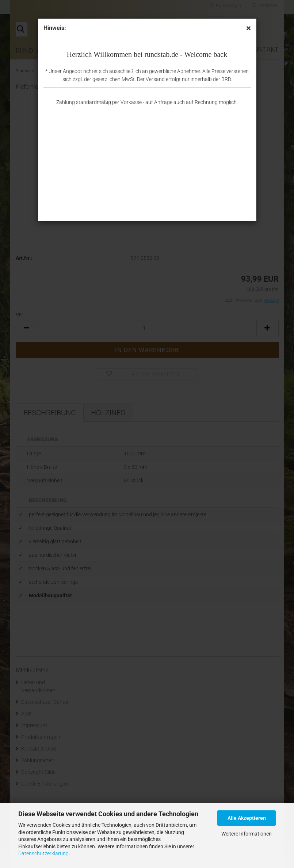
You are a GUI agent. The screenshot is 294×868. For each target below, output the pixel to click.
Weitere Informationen (247, 834)
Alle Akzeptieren (247, 818)
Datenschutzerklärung (43, 853)
